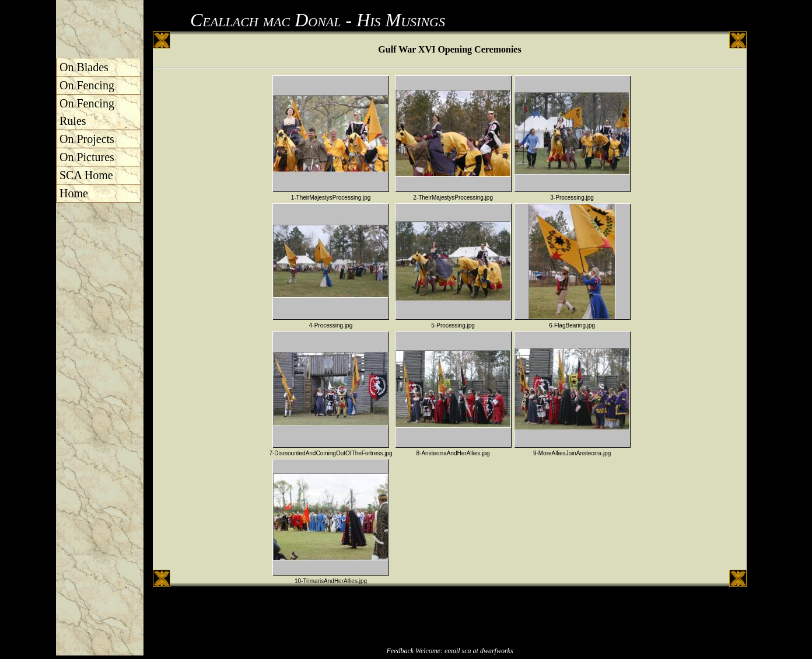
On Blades (84, 67)
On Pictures (87, 157)
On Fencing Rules (87, 112)
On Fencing (87, 85)
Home (74, 193)
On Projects (87, 139)
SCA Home (86, 175)
